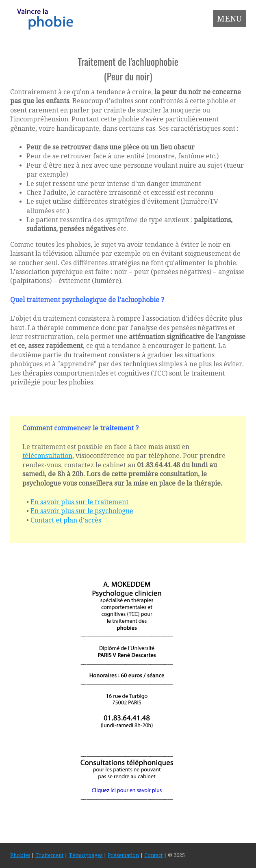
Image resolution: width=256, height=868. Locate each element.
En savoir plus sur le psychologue (82, 511)
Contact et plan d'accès (66, 520)
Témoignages (86, 855)
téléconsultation (47, 456)
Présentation (123, 855)
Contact (153, 855)
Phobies (20, 855)
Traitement (49, 855)
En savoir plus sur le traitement (79, 502)
